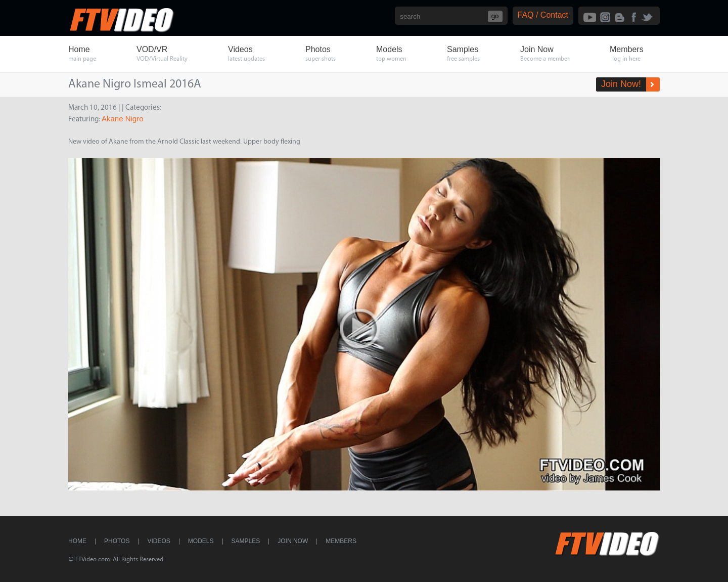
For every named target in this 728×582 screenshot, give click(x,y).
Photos (117, 541)
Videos (158, 541)
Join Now (293, 541)
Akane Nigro (123, 119)
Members (341, 541)
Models (201, 541)
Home (77, 541)
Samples (246, 541)
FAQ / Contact (543, 15)
